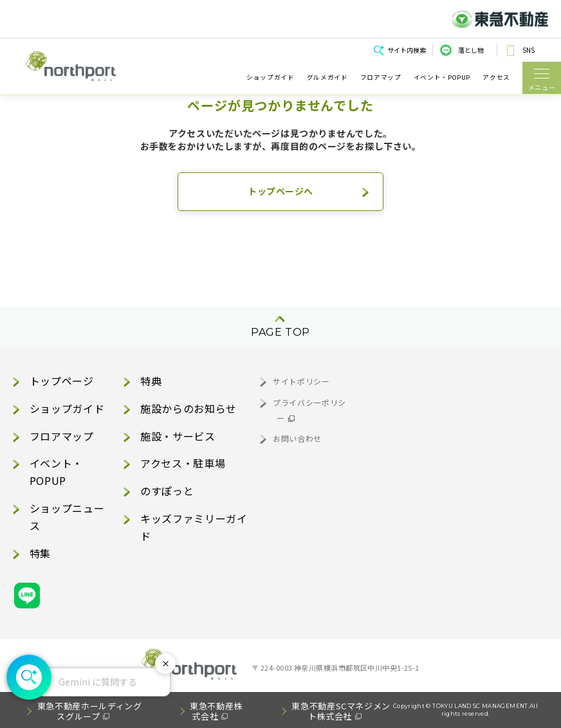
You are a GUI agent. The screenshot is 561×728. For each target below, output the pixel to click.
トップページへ (280, 191)
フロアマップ (381, 77)
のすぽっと (167, 491)
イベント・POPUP (442, 77)
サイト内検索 (407, 50)
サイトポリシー (301, 381)
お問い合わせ (297, 438)
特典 (151, 381)
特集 (40, 553)
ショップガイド (270, 77)
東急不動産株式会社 (216, 711)
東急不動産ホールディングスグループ (90, 711)
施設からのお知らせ (189, 408)
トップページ (62, 381)
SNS (529, 50)
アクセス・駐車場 (183, 463)
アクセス (496, 77)
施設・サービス (178, 436)
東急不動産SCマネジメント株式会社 (341, 711)
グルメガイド (327, 77)
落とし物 (471, 50)
